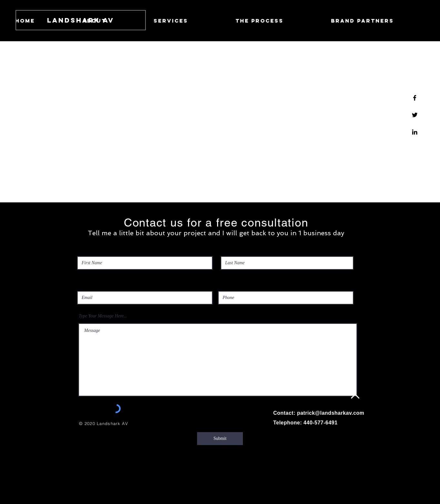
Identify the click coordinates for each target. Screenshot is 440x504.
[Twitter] (415, 115)
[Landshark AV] (81, 20)
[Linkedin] (415, 132)
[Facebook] (415, 98)
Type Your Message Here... (103, 316)
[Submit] (220, 439)
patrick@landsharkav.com (331, 413)
